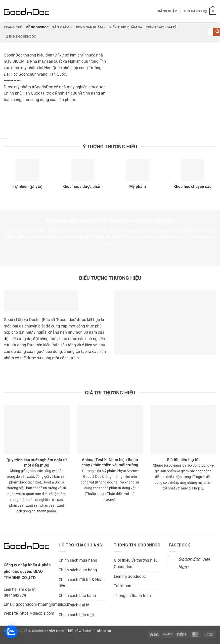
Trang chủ (13, 27)
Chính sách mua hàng (78, 560)
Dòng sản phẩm (91, 27)
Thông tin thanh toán (132, 596)
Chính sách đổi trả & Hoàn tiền (82, 583)
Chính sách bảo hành (77, 596)
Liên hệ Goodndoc (21, 36)
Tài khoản (123, 586)
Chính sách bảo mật (76, 615)
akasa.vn (104, 631)
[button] (167, 11)
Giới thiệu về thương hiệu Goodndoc (136, 563)
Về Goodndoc (37, 27)
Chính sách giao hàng (78, 570)
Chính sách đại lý (161, 27)
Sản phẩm (62, 27)
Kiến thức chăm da (126, 27)
